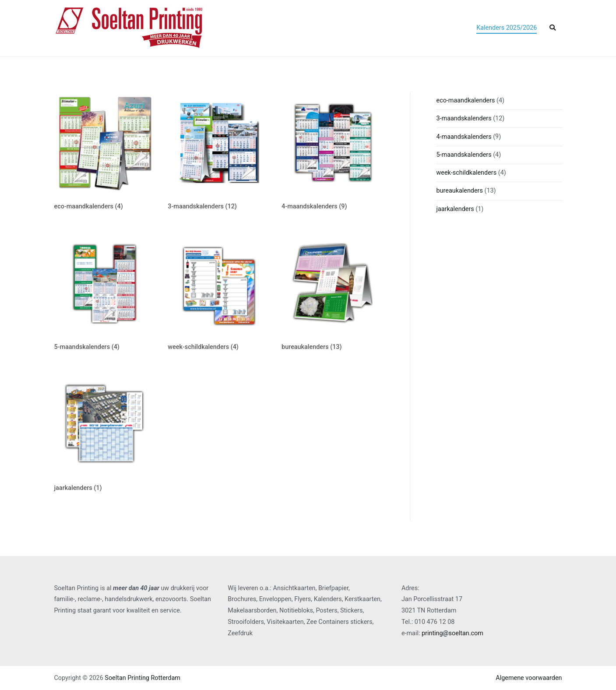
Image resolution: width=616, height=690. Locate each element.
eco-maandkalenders (466, 100)
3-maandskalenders (464, 118)
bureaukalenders (460, 191)
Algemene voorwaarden (529, 678)
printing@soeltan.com (452, 633)
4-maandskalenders (464, 137)
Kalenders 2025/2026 (507, 28)
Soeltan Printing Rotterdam (143, 678)
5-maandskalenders (464, 155)
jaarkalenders (455, 209)
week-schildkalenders (467, 173)
